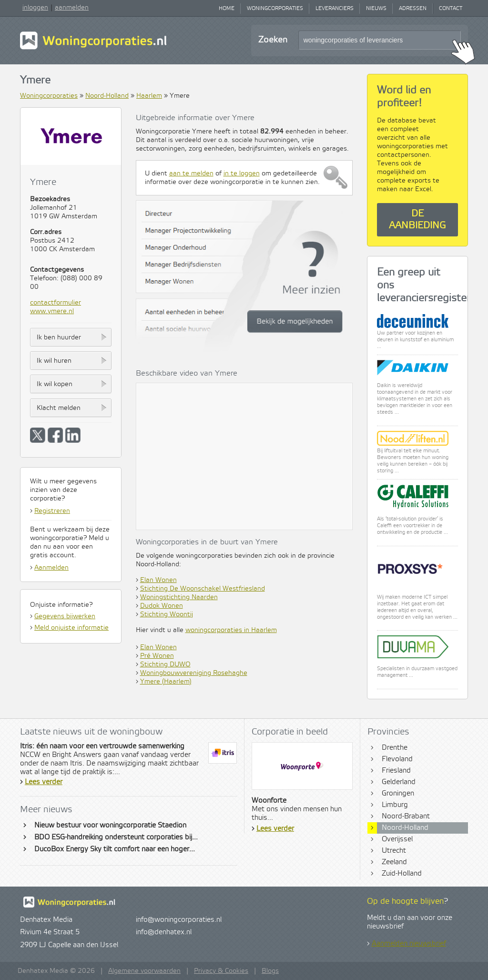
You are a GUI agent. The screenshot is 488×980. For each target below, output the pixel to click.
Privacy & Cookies (221, 971)
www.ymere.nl (52, 311)
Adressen (413, 9)
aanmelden (72, 8)
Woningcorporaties (275, 9)
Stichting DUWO (165, 664)
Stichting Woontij (167, 614)
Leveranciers (335, 9)
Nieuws (376, 9)
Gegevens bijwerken (65, 616)
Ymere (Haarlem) (166, 682)
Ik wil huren (54, 361)
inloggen (35, 8)
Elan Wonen (158, 580)
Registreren (52, 511)
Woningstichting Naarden (179, 597)
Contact (451, 9)
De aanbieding (417, 220)
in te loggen (242, 174)
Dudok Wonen (162, 606)
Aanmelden (51, 568)
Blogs (270, 971)
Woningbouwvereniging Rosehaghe (194, 673)
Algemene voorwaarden (144, 971)
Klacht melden (59, 408)
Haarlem (149, 96)
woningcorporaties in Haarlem (231, 630)
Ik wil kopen (55, 384)
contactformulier (56, 303)
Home (227, 9)
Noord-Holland (107, 96)
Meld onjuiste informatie (71, 628)
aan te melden (191, 174)
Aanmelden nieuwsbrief (409, 944)
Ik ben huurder (59, 337)
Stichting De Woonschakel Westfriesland (203, 589)
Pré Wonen (157, 656)
